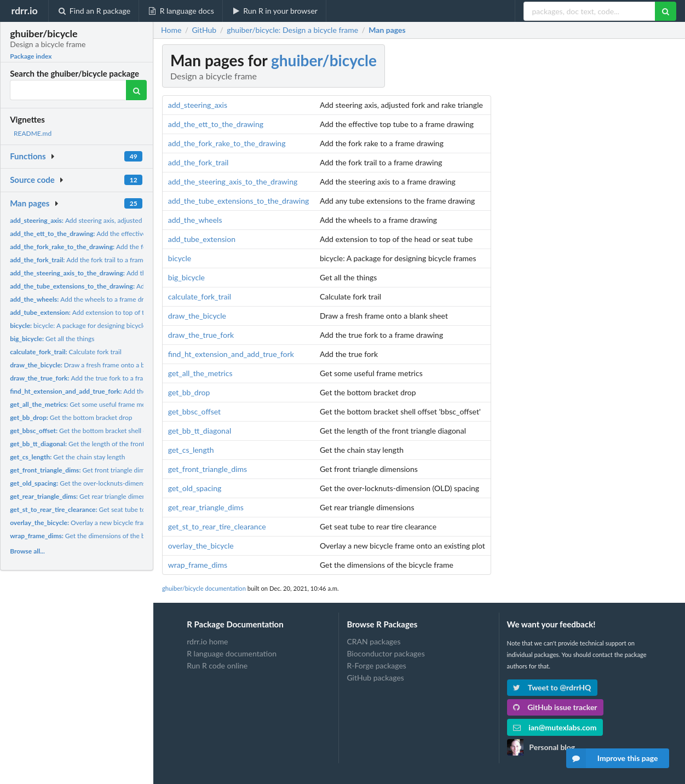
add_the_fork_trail (198, 162)
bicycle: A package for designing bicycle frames (89, 325)
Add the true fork (91, 391)
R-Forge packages (376, 665)
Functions (28, 156)
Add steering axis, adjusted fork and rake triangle (107, 220)
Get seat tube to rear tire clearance (104, 509)
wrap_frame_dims (198, 565)
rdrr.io (24, 10)
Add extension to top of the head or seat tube (107, 312)
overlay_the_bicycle (201, 546)
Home (171, 30)
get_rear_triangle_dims (206, 507)
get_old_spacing (195, 488)
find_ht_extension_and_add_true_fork (231, 354)
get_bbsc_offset (194, 411)
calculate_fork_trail (200, 296)
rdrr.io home (207, 642)
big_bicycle (186, 277)
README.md (33, 133)
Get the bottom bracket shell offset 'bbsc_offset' (103, 431)
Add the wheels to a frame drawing (85, 299)
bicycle (180, 258)
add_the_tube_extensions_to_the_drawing (239, 201)
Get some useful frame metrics (84, 404)
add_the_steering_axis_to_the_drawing (233, 181)
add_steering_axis (198, 105)
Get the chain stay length (67, 457)
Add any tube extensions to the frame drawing (140, 286)
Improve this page (612, 758)
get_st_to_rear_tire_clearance (217, 526)
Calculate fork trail (66, 352)
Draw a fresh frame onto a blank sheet (92, 365)
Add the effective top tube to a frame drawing (119, 234)
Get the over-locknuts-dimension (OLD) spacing (103, 483)
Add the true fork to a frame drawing (93, 378)
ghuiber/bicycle (324, 60)
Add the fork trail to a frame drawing (91, 260)
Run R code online (217, 665)
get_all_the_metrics (200, 373)
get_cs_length (191, 450)
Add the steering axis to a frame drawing (126, 273)
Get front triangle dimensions (88, 470)
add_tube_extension (202, 239)
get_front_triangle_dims (208, 469)
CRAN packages (373, 642)
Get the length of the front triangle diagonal (102, 444)
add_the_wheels (195, 220)
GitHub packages (375, 678)
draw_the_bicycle (197, 316)
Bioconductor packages (385, 653)
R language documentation (232, 653)
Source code (32, 180)
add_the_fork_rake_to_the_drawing (227, 143)
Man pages (30, 203)
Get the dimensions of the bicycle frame (95, 536)
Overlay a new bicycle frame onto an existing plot (111, 523)
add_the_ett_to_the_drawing (216, 124)
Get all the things (52, 339)
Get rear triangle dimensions (85, 496)
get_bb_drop (189, 392)
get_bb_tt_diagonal (200, 431)
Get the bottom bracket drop (71, 417)
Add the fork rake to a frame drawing (116, 247)
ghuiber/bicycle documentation (204, 588)
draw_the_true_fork (201, 335)
